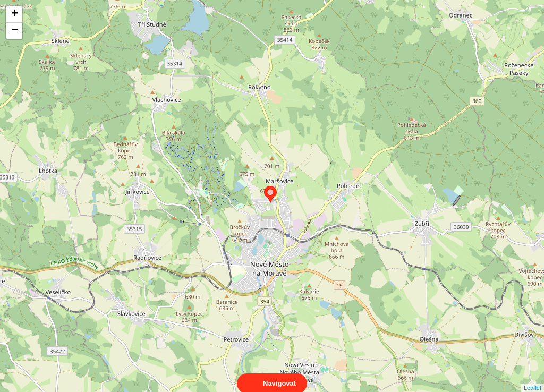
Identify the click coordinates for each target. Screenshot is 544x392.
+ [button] (15, 14)
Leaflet (533, 378)
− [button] (15, 31)
